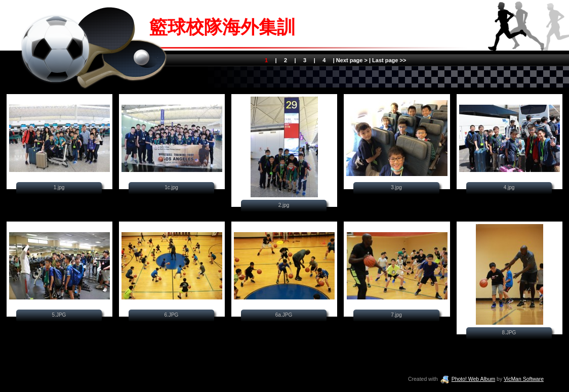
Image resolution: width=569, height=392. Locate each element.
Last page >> (388, 60)
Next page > (352, 60)
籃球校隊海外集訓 (222, 27)
